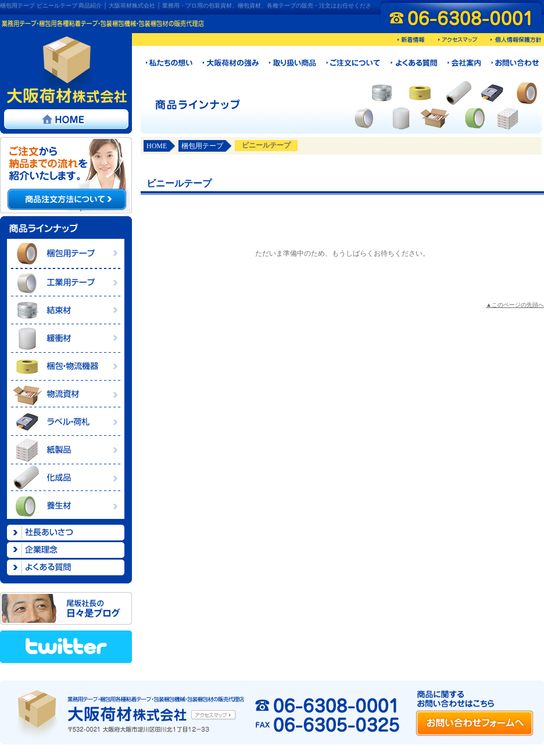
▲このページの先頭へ (515, 305)
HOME (157, 146)
